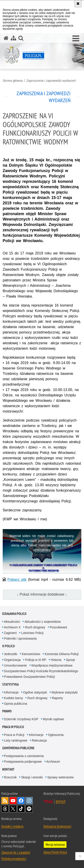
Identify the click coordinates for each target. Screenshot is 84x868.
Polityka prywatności (14, 859)
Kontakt (8, 769)
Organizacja (12, 660)
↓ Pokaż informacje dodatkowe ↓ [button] (42, 594)
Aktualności (12, 622)
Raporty (57, 698)
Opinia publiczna (16, 704)
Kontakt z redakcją (12, 826)
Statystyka (11, 684)
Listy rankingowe (16, 740)
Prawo (7, 711)
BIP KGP (61, 802)
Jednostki (11, 654)
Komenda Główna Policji (62, 654)
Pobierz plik (17, 580)
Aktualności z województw (43, 622)
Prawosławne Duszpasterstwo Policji (29, 677)
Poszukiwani (58, 627)
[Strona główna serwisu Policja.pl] (6, 38)
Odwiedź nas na (13, 801)
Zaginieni (10, 633)
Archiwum (53, 762)
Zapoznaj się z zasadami (16, 852)
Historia (56, 660)
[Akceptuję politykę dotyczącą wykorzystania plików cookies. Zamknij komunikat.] (78, 4)
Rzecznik (10, 777)
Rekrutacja (39, 740)
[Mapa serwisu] (13, 38)
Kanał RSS (5, 801)
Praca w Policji (13, 727)
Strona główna (13, 81)
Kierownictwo (31, 654)
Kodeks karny (14, 698)
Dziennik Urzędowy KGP (21, 719)
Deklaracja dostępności (57, 826)
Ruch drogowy (35, 627)
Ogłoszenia (56, 735)
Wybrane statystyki (65, 692)
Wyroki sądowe (53, 719)
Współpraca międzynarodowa (52, 665)
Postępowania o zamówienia (24, 756)
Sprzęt (70, 660)
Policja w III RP (36, 660)
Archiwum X (12, 627)
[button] (76, 39)
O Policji (9, 646)
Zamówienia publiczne (18, 748)
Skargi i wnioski (32, 777)
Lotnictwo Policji (32, 633)
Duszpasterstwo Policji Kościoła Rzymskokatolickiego (41, 671)
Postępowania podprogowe (23, 762)
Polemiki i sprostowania (20, 638)
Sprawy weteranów (60, 777)
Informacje (11, 692)
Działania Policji (14, 614)
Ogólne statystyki (35, 692)
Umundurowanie (15, 665)
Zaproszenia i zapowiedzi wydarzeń (51, 81)
